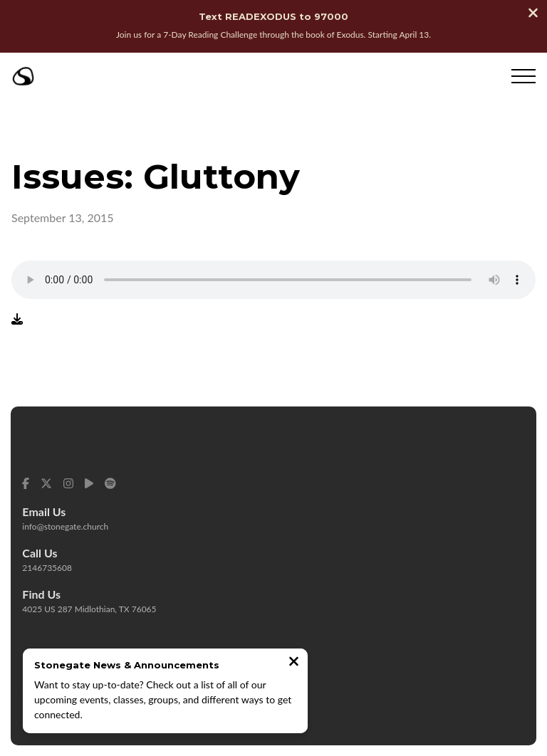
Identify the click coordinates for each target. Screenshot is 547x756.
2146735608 (47, 568)
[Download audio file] (17, 318)
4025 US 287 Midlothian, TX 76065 (89, 609)
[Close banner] (533, 14)
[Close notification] (294, 663)
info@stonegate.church (65, 526)
